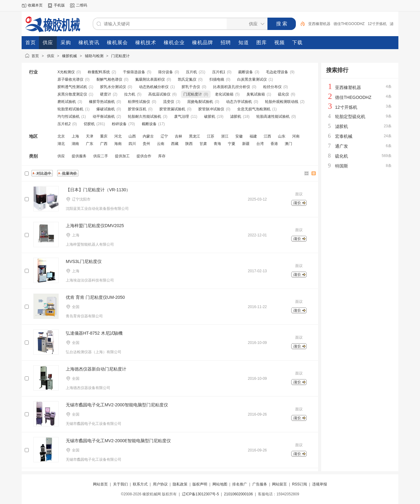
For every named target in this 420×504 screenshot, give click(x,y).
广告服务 (260, 484)
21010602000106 (238, 494)
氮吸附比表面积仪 (150, 79)
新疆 (246, 144)
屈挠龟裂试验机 (200, 102)
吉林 (178, 136)
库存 (162, 156)
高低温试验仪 (159, 94)
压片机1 (219, 72)
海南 (118, 144)
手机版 (59, 5)
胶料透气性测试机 (72, 87)
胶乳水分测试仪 (113, 87)
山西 (132, 136)
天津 (90, 136)
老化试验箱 (224, 94)
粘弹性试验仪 (139, 102)
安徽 (239, 136)
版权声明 (200, 484)
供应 (51, 56)
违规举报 (320, 484)
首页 (35, 56)
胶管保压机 (137, 109)
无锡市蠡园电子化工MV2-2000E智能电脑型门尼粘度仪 (118, 441)
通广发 (342, 146)
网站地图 (220, 484)
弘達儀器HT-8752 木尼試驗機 (94, 333)
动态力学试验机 (239, 102)
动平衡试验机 (104, 116)
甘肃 (203, 144)
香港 (274, 144)
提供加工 (122, 156)
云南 (161, 144)
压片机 (191, 72)
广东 (90, 144)
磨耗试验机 (67, 102)
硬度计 (106, 94)
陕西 (189, 144)
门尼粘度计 (120, 56)
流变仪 (169, 102)
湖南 (75, 144)
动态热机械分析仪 (154, 87)
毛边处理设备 (277, 72)
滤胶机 (236, 116)
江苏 (211, 136)
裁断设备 (246, 72)
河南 (296, 136)
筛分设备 (166, 72)
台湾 (260, 144)
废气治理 (182, 116)
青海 (217, 144)
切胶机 (89, 124)
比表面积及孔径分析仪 (232, 87)
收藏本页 (35, 5)
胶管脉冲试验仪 (211, 109)
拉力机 (130, 94)
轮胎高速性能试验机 (273, 116)
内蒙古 (148, 136)
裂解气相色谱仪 (109, 79)
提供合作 (144, 156)
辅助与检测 (94, 56)
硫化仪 (283, 94)
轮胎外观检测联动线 (282, 102)
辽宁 (164, 136)
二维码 (82, 5)
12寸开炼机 (377, 24)
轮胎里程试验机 (70, 109)
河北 (118, 136)
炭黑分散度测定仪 (72, 94)
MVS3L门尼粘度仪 (84, 261)
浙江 (225, 136)
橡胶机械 (69, 56)
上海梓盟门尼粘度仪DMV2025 (95, 226)
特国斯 (342, 166)
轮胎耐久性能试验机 (145, 116)
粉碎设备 (119, 124)
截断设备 (149, 124)
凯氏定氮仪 (187, 79)
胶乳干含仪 (191, 87)
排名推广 (240, 484)
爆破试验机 (106, 109)
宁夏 (232, 144)
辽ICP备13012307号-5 (200, 494)
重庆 (104, 136)
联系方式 (140, 484)
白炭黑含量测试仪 (252, 79)
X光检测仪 (66, 72)
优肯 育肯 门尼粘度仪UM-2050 (95, 297)
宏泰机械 (344, 136)
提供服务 (79, 156)
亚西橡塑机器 (319, 24)
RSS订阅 (300, 484)
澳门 (288, 144)
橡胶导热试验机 (102, 102)
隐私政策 (180, 484)
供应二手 (101, 156)
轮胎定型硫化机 (350, 116)
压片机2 (64, 124)
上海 (75, 136)
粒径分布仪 (272, 87)
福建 (253, 136)
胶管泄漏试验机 (172, 109)
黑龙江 (195, 136)
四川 (132, 144)
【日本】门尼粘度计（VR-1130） (98, 190)
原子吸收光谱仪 (70, 79)
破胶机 (210, 116)
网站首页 (100, 484)
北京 (61, 136)
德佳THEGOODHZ (349, 24)
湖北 (61, 144)
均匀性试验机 (69, 116)
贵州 (146, 144)
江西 (267, 136)
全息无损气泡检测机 (254, 109)
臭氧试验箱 (256, 94)
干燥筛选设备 (134, 72)
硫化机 (342, 156)
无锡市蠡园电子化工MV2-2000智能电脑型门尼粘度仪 (117, 405)
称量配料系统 (99, 72)
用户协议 (160, 484)
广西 (104, 144)
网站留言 (279, 484)
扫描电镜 (217, 79)
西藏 (175, 144)
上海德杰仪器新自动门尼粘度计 (96, 369)
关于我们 (120, 484)
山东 (282, 136)
